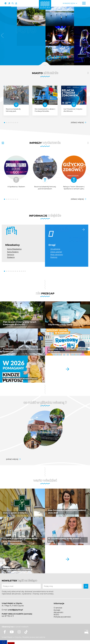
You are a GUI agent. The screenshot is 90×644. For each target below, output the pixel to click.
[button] (2, 36)
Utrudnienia (55, 249)
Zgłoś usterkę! (56, 252)
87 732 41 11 (9, 616)
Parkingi (54, 257)
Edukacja (11, 257)
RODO (56, 615)
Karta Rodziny (13, 252)
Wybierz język (69, 3)
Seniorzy (11, 255)
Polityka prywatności (62, 617)
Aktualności (58, 612)
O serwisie (58, 608)
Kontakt (57, 610)
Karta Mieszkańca (14, 249)
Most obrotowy (57, 255)
